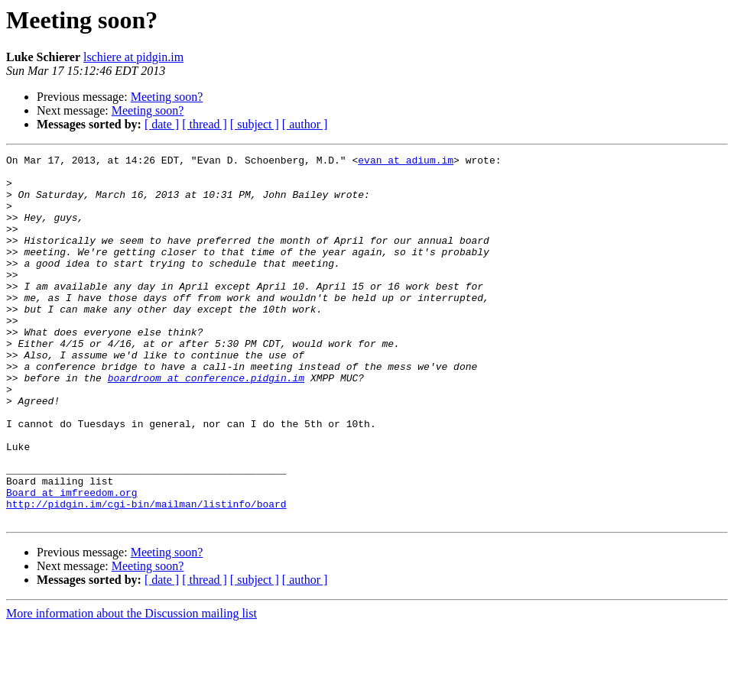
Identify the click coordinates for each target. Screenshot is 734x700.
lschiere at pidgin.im (133, 57)
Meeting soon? (167, 97)
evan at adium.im (406, 162)
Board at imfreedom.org (72, 561)
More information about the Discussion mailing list (132, 687)
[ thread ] (205, 124)
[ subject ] (255, 124)
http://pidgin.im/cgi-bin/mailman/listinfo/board (146, 575)
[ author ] (305, 124)
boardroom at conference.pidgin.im (206, 423)
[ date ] (162, 124)
